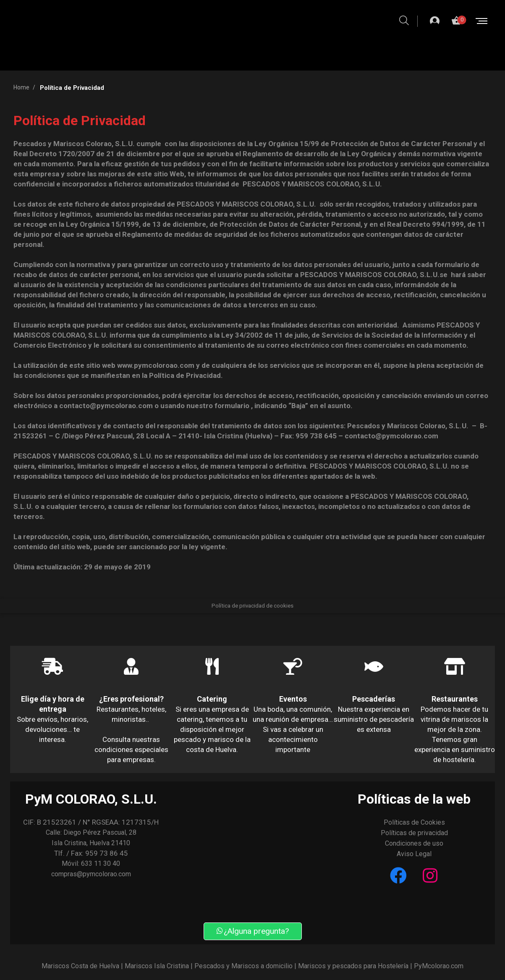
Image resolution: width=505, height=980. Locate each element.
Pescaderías (374, 699)
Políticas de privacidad (414, 833)
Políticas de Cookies (414, 822)
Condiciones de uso (414, 843)
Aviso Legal (414, 854)
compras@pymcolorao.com (91, 874)
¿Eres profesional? (131, 699)
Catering (212, 699)
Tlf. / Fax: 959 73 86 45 (91, 853)
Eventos (293, 699)
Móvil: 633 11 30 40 (91, 863)
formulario (232, 406)
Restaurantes (455, 699)
